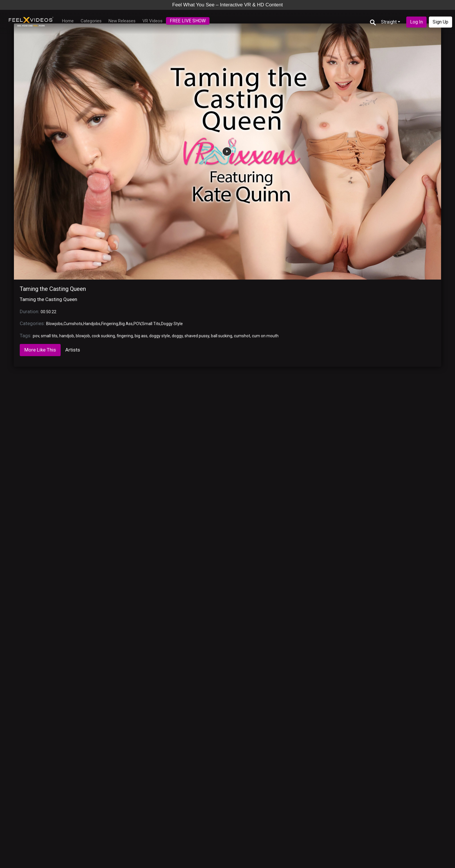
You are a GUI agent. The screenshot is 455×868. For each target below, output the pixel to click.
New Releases (122, 21)
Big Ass (126, 324)
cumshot (242, 336)
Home (68, 21)
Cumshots (73, 324)
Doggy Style (172, 324)
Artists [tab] (73, 350)
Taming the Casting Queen (53, 289)
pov (36, 336)
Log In (416, 22)
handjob (67, 336)
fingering (125, 336)
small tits (49, 336)
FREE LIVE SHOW (188, 21)
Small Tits (151, 324)
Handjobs (92, 324)
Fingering (110, 324)
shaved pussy (197, 336)
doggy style (160, 336)
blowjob (83, 336)
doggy (177, 336)
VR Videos (152, 21)
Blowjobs (54, 324)
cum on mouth (265, 336)
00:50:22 (48, 312)
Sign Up (440, 22)
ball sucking (222, 336)
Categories (91, 21)
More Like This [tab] (40, 350)
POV (137, 324)
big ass (141, 336)
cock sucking (103, 336)
